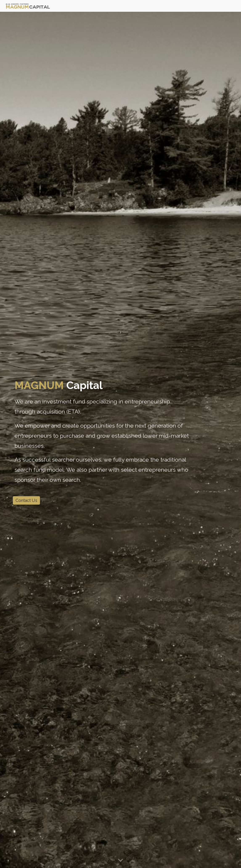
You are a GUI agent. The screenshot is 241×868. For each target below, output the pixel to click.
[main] (102, 432)
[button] (120, 860)
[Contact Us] (26, 500)
